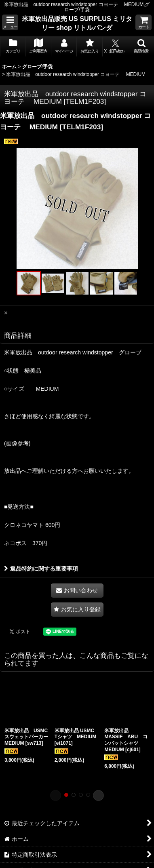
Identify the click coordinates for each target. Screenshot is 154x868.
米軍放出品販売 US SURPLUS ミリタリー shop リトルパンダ (77, 23)
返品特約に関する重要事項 (41, 569)
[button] (10, 22)
